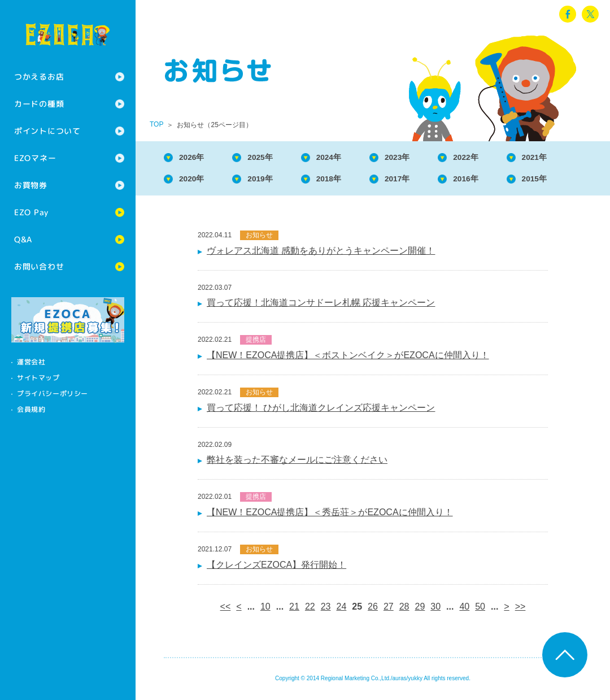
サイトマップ (38, 378)
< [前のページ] (239, 610)
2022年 (493, 158)
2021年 (567, 158)
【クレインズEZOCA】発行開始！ (276, 568)
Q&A (23, 239)
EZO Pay (31, 212)
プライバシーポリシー (53, 394)
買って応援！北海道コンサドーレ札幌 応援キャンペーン (321, 306)
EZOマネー (35, 158)
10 (265, 610)
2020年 (195, 181)
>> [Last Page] (520, 610)
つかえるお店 (39, 77)
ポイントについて (47, 131)
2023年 (419, 158)
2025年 (270, 158)
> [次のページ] (506, 610)
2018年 (344, 181)
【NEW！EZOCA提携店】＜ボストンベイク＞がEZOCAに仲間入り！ (348, 358)
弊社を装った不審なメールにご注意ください (297, 463)
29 (420, 610)
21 (294, 610)
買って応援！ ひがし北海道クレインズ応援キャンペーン (321, 411)
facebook (568, 14)
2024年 (344, 158)
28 (404, 610)
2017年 (419, 181)
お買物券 (31, 185)
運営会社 (31, 362)
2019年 (270, 181)
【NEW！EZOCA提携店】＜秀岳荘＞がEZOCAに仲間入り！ (330, 516)
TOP (156, 124)
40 (464, 610)
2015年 (567, 181)
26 (373, 610)
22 (310, 610)
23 (326, 610)
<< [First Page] (226, 610)
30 (435, 610)
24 (342, 610)
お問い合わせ (39, 266)
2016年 (493, 181)
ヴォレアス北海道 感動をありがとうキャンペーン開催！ (321, 254)
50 (480, 610)
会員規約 (31, 409)
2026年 (195, 158)
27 (389, 610)
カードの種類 (39, 104)
